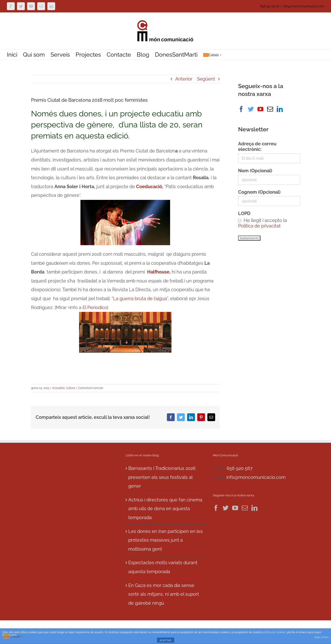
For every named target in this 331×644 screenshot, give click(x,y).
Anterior (184, 79)
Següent (206, 79)
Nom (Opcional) (255, 171)
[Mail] (270, 109)
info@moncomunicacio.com (303, 6)
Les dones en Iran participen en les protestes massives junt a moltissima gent (165, 540)
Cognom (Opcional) (259, 192)
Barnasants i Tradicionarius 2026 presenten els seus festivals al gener (162, 477)
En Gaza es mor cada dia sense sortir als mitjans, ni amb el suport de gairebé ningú (164, 594)
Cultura (71, 388)
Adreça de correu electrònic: (257, 147)
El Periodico (95, 308)
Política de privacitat (259, 226)
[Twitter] (251, 109)
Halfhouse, (159, 272)
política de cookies (274, 632)
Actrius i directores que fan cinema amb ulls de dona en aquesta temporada (165, 509)
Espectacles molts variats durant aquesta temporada (163, 567)
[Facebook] (241, 109)
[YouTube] (260, 109)
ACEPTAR (165, 640)
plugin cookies (321, 637)
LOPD (244, 213)
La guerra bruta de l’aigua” (140, 299)
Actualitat (58, 388)
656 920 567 (240, 468)
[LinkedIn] (280, 109)
